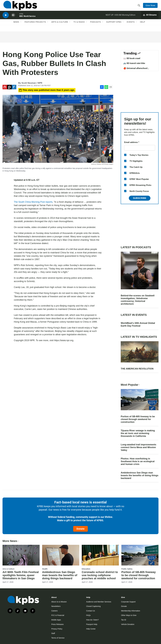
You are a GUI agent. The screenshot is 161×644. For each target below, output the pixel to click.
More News (11, 541)
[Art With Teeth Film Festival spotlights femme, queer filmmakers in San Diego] (21, 555)
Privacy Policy (57, 629)
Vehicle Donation (128, 624)
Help (143, 26)
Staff (53, 633)
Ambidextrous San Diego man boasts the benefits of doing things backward (140, 475)
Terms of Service (58, 638)
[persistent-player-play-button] (6, 18)
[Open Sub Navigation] (21, 26)
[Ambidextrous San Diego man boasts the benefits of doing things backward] (61, 555)
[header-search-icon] (139, 7)
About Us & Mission (59, 602)
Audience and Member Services (99, 602)
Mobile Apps (56, 620)
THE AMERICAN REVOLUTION (137, 369)
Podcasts (96, 26)
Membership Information (131, 611)
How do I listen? (92, 620)
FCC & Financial (58, 615)
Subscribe (140, 198)
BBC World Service (27, 19)
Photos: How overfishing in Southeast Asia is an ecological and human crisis (138, 461)
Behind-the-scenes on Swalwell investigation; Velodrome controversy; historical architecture (138, 300)
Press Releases (57, 624)
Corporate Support (128, 602)
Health (45, 569)
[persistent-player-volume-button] (13, 18)
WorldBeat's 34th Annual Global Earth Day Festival (138, 324)
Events (131, 26)
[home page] (19, 7)
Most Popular (130, 385)
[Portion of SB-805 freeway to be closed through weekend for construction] (140, 555)
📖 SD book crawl (132, 58)
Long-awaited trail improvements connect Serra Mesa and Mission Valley (138, 447)
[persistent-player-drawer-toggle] (150, 18)
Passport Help (92, 624)
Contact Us (90, 611)
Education (86, 569)
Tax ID (124, 620)
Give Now (151, 7)
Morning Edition (129, 18)
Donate (80, 529)
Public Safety (127, 569)
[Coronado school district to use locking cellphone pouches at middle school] (100, 555)
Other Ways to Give (129, 615)
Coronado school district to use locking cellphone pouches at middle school (100, 575)
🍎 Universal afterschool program (135, 69)
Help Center (91, 629)
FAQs (88, 615)
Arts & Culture (60, 26)
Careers (54, 611)
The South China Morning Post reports (33, 202)
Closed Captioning (93, 606)
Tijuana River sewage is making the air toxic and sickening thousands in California (138, 433)
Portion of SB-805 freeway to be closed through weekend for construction (138, 419)
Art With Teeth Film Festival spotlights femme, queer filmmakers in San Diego (21, 575)
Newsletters (56, 606)
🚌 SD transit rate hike (134, 63)
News (16, 26)
